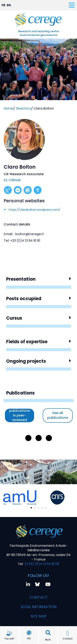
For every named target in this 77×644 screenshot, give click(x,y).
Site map (38, 616)
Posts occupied (24, 299)
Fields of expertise (27, 342)
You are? (9, 639)
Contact (68, 639)
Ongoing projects (26, 361)
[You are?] (9, 633)
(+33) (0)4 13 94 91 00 (42, 564)
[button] (48, 633)
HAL (29, 638)
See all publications (58, 415)
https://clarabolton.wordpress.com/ (34, 210)
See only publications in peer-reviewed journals (20, 415)
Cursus (14, 318)
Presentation (21, 279)
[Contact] (68, 633)
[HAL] (29, 633)
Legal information (38, 607)
